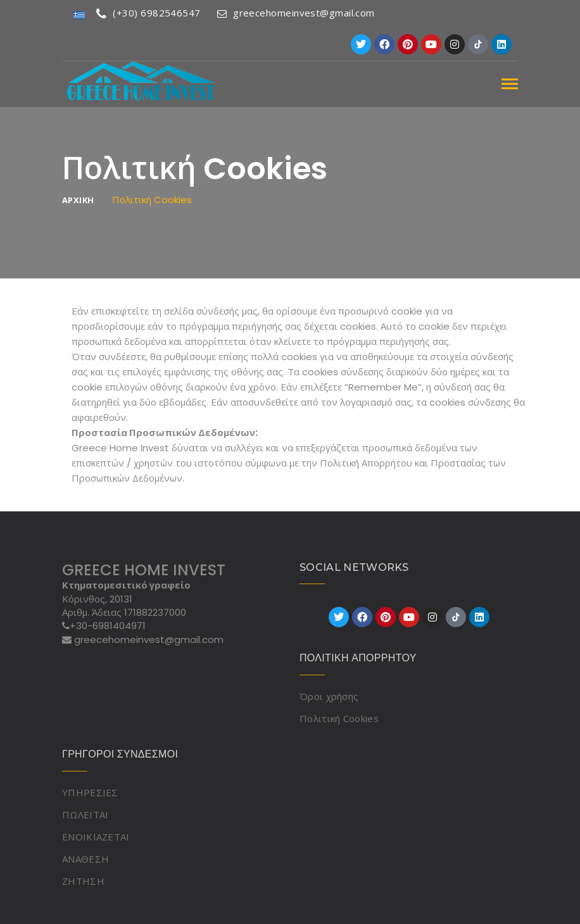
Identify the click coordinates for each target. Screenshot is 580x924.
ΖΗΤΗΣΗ (83, 881)
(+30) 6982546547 (148, 13)
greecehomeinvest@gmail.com (296, 13)
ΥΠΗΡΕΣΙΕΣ (90, 792)
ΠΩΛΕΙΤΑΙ (85, 815)
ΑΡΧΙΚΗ (78, 200)
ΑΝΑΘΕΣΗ (85, 859)
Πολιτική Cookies (339, 718)
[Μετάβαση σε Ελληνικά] (79, 14)
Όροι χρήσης (329, 696)
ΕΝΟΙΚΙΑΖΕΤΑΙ (96, 837)
